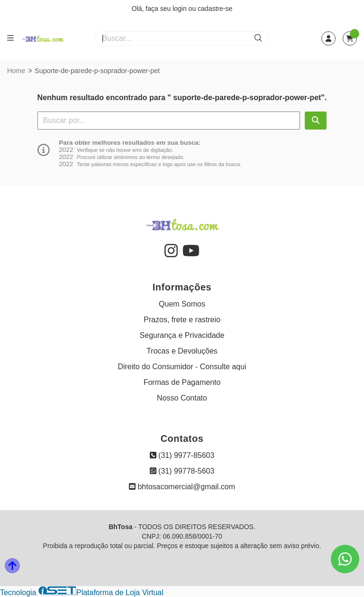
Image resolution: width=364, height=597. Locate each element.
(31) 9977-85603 (182, 455)
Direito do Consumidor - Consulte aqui (182, 367)
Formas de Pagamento (182, 382)
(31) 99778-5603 (182, 471)
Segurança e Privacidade (182, 335)
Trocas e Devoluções (182, 351)
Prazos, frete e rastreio (182, 320)
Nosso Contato (182, 398)
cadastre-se (215, 9)
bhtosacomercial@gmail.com (182, 487)
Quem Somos (182, 304)
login (180, 9)
